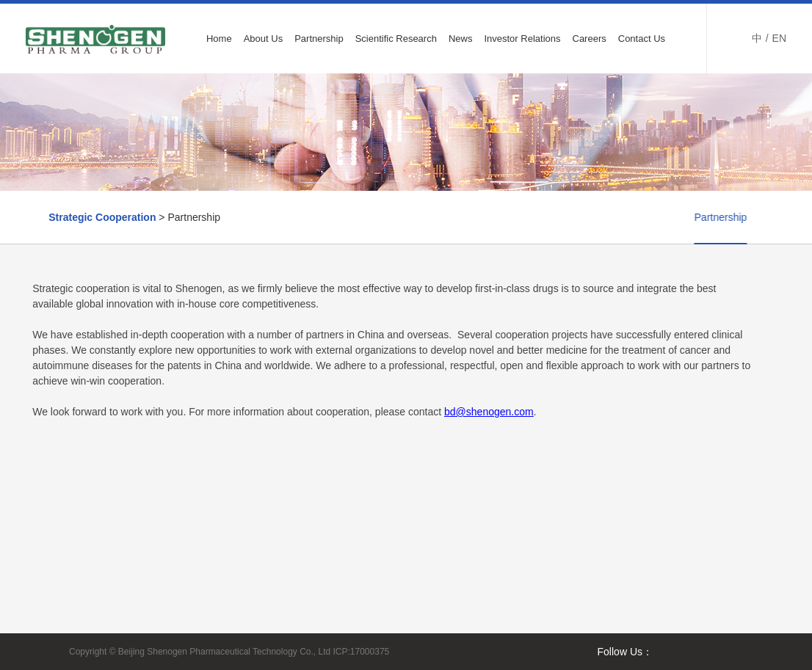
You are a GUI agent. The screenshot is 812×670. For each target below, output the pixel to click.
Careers (590, 39)
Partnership (319, 39)
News (461, 39)
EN (779, 38)
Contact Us (642, 39)
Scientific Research (396, 39)
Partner (751, 217)
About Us (263, 39)
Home (219, 39)
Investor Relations (522, 39)
